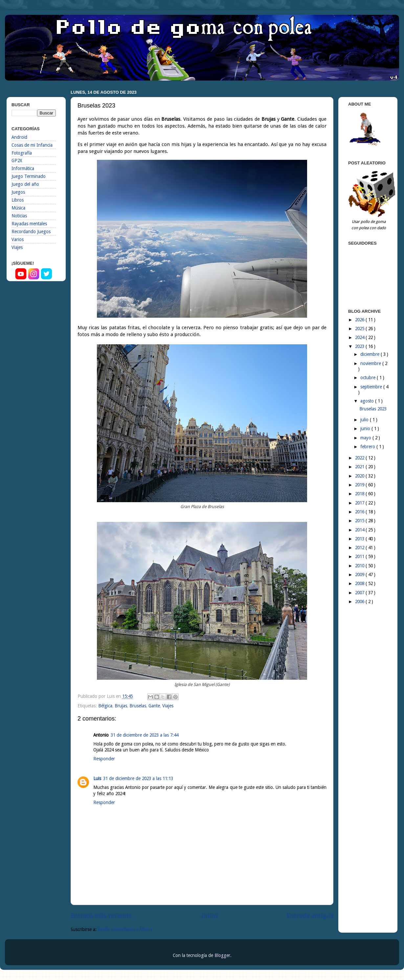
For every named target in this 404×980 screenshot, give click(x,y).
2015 (360, 521)
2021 (360, 467)
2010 (360, 566)
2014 (360, 530)
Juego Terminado (29, 176)
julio (365, 420)
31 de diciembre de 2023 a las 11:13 (138, 778)
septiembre (372, 387)
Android (19, 137)
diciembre (370, 354)
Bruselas (138, 706)
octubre (369, 378)
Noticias (19, 216)
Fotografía (22, 153)
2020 (360, 476)
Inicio (209, 916)
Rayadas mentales (29, 224)
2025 (360, 329)
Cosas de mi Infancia (32, 145)
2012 (360, 548)
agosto (368, 401)
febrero (368, 447)
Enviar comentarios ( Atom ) (125, 929)
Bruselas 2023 (373, 409)
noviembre (371, 363)
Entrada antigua (310, 916)
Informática (23, 168)
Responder (104, 759)
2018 (360, 494)
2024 (360, 337)
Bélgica (105, 706)
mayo (366, 438)
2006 (360, 601)
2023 (360, 346)
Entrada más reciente (101, 916)
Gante (154, 706)
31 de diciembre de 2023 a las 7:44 (145, 735)
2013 (360, 539)
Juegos (18, 192)
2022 (360, 458)
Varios (18, 239)
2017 (360, 503)
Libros (18, 200)
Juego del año (25, 184)
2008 (360, 583)
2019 (360, 485)
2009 (360, 575)
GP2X (17, 160)
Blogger (222, 955)
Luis (97, 778)
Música (18, 208)
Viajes (168, 706)
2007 (360, 593)
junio (366, 429)
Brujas (121, 706)
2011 (360, 556)
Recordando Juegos (31, 232)
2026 (360, 320)
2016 (360, 512)
